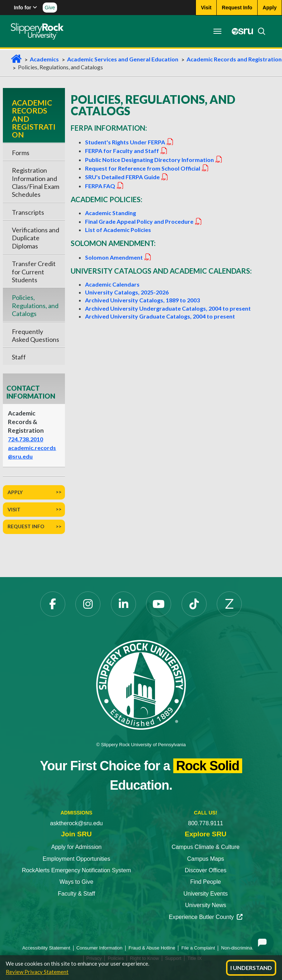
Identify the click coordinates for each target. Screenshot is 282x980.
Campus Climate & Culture (205, 847)
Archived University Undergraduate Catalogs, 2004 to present (168, 308)
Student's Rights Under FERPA (130, 142)
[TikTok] (194, 604)
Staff (19, 357)
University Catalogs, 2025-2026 (127, 292)
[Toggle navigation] (217, 31)
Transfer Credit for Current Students (34, 272)
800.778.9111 (206, 823)
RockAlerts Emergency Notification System (76, 870)
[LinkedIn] (123, 604)
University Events (206, 894)
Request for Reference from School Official (147, 168)
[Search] (259, 31)
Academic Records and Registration (234, 59)
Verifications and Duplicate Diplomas (36, 238)
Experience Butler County (205, 917)
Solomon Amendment (118, 257)
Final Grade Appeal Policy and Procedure (144, 221)
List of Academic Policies (118, 230)
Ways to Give (77, 882)
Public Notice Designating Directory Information (154, 160)
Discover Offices (206, 870)
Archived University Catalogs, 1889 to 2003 (142, 300)
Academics (44, 59)
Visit (14, 509)
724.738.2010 (25, 439)
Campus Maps (205, 859)
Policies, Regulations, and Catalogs (35, 305)
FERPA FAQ (105, 186)
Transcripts (28, 212)
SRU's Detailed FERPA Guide (127, 177)
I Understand (251, 968)
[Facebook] (53, 604)
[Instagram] (88, 604)
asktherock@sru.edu (77, 823)
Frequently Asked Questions (36, 335)
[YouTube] (159, 604)
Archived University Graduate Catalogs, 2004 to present (160, 316)
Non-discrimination (240, 948)
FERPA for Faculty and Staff (126, 151)
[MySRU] (240, 31)
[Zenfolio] (229, 604)
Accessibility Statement (46, 948)
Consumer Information (100, 948)
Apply (15, 492)
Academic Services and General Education (123, 59)
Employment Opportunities (77, 859)
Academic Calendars (112, 284)
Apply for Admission (77, 847)
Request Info (26, 526)
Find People (205, 882)
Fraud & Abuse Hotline (152, 948)
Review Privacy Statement (37, 972)
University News (206, 905)
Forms (21, 153)
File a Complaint (198, 948)
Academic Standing (111, 213)
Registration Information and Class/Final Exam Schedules (36, 182)
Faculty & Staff (76, 894)
